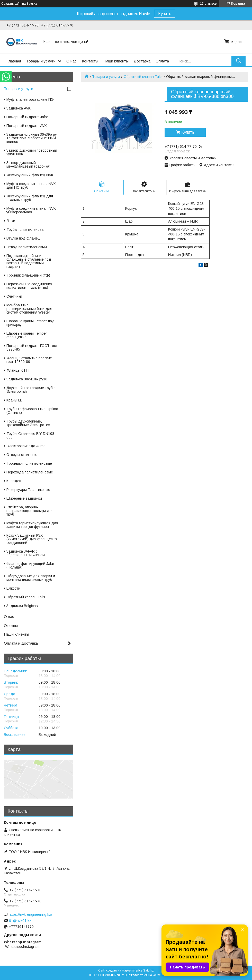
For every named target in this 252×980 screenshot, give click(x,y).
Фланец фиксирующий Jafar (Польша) (30, 565)
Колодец (14, 481)
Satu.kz (148, 970)
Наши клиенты (116, 61)
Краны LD (15, 400)
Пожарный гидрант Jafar (27, 117)
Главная (14, 61)
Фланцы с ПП (18, 370)
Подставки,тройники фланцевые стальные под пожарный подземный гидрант (29, 261)
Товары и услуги (41, 61)
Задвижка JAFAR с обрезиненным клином (26, 553)
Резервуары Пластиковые (28, 490)
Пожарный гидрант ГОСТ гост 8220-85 (32, 347)
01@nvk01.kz (20, 921)
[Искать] (238, 61)
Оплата (162, 61)
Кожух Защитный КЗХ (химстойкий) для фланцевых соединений (32, 539)
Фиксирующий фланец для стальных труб (30, 198)
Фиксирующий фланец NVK (30, 175)
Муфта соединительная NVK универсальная (31, 210)
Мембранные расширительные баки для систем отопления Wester (29, 309)
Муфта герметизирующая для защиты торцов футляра (32, 525)
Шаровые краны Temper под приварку (30, 323)
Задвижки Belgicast (23, 606)
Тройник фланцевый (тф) (28, 275)
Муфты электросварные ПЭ (30, 99)
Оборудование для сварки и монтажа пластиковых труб (31, 578)
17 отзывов (208, 4)
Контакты (90, 61)
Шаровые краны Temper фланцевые (27, 335)
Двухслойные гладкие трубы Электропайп (31, 390)
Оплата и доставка (21, 643)
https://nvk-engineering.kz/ (30, 914)
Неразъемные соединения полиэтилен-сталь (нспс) (29, 286)
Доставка (142, 61)
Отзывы (11, 625)
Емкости (13, 588)
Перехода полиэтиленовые (30, 472)
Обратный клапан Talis (143, 77)
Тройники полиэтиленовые (29, 463)
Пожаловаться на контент (145, 975)
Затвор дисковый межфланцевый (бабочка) (28, 164)
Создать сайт (11, 4)
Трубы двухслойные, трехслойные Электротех (28, 423)
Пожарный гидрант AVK (27, 126)
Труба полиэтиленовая (26, 230)
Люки (11, 221)
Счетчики (14, 296)
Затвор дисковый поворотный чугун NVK (32, 152)
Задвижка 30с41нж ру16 (27, 379)
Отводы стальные (22, 455)
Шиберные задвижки (24, 498)
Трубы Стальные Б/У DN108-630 (31, 435)
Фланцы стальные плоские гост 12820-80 (29, 360)
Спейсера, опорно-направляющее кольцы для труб (30, 511)
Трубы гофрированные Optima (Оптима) (32, 411)
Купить (165, 14)
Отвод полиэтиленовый (27, 247)
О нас (71, 61)
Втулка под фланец (23, 238)
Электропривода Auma (26, 446)
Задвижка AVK (19, 108)
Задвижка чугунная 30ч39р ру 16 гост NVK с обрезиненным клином (32, 138)
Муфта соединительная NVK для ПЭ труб (31, 186)
